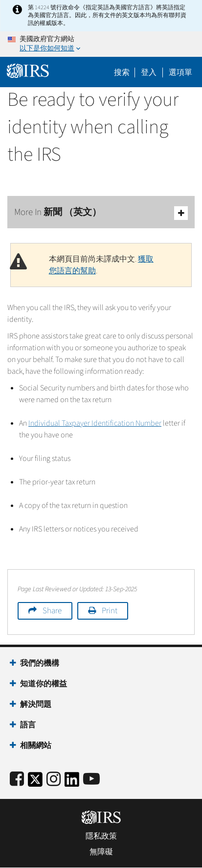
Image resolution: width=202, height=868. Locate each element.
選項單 (180, 72)
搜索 (122, 72)
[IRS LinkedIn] (72, 783)
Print (110, 611)
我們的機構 (40, 663)
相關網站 (36, 746)
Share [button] (52, 611)
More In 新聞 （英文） (101, 213)
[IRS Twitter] (35, 783)
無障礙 (101, 852)
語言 (28, 725)
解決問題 (36, 704)
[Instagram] (54, 780)
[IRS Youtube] (91, 780)
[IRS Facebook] (17, 780)
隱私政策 (101, 836)
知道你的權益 (44, 684)
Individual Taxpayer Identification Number (95, 423)
